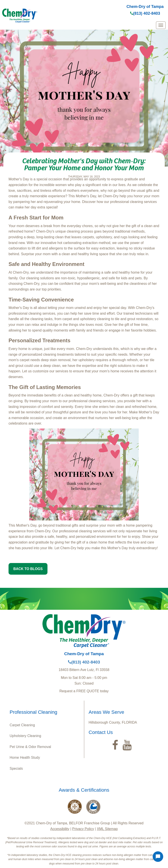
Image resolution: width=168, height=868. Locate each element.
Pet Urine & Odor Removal (30, 747)
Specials (16, 768)
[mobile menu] (161, 25)
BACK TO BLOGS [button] (28, 569)
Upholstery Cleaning (25, 736)
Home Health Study (25, 758)
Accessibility (60, 829)
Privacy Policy (83, 829)
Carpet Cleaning (22, 725)
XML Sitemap (107, 829)
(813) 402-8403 (145, 13)
